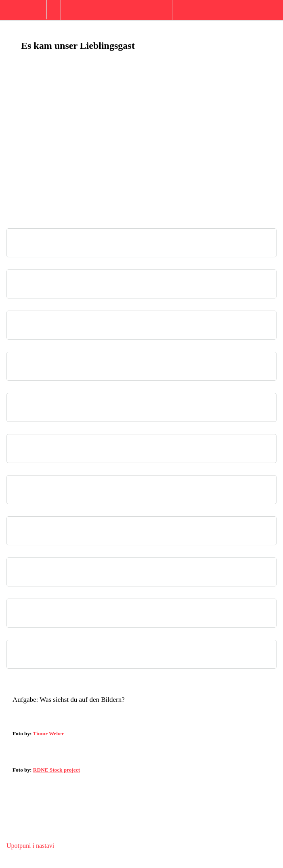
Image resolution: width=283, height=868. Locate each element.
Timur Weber (49, 733)
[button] (9, 14)
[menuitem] (32, 18)
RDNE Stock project (57, 770)
